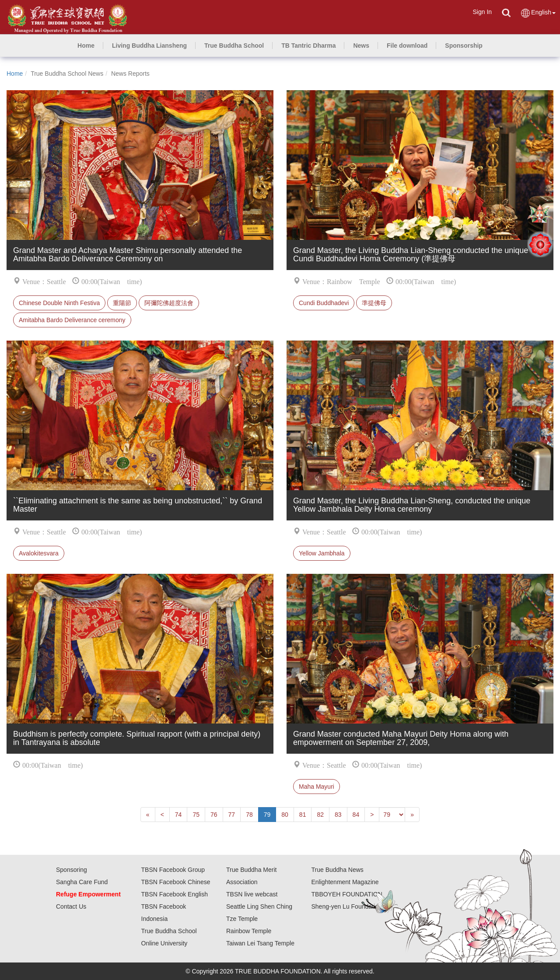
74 (178, 815)
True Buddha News (338, 870)
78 (249, 815)
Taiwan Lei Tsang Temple (260, 943)
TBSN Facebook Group (173, 870)
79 (267, 815)
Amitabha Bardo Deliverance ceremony (72, 320)
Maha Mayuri (317, 787)
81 (303, 815)
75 (196, 815)
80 (285, 815)
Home (15, 74)
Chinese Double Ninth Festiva (59, 303)
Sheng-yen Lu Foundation (347, 906)
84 (356, 815)
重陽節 (122, 303)
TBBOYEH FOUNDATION (347, 894)
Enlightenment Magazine (345, 882)
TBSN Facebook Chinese (176, 882)
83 (338, 815)
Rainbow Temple (249, 931)
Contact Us (71, 906)
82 (320, 815)
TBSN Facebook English (175, 894)
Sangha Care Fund (82, 882)
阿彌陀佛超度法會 (169, 303)
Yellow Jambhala (322, 553)
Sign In (482, 12)
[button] (149, 46)
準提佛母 (374, 303)
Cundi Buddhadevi (324, 303)
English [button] (538, 13)
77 (232, 815)
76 (214, 815)
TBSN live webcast (252, 894)
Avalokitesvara (39, 553)
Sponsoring (72, 870)
